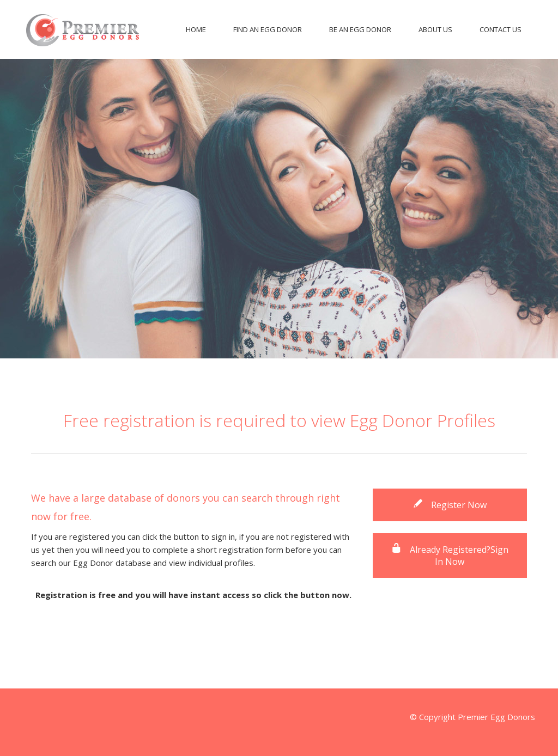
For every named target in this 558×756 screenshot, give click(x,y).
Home (196, 29)
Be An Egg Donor (360, 29)
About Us (435, 29)
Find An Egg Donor (268, 29)
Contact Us (501, 29)
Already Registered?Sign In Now (450, 556)
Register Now (450, 505)
